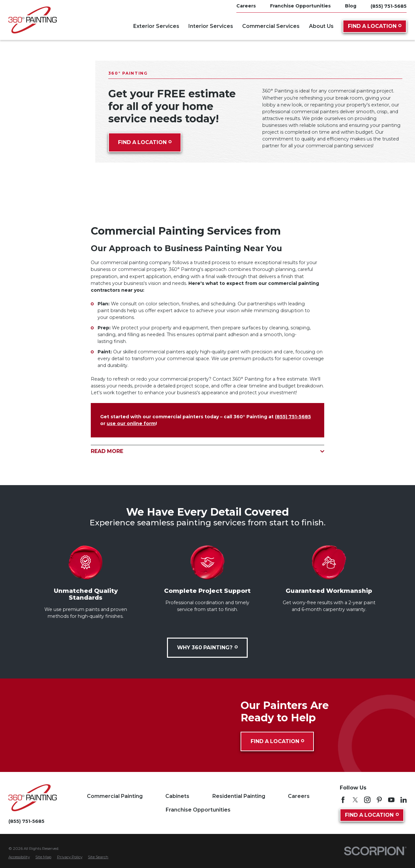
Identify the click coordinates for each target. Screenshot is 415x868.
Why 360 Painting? (208, 648)
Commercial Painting (115, 796)
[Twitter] (355, 800)
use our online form (131, 423)
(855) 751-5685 (389, 6)
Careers (299, 796)
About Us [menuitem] (321, 26)
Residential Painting (239, 796)
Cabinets (177, 796)
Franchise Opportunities (198, 810)
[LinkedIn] (404, 800)
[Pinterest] (379, 800)
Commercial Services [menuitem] (271, 26)
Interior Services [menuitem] (211, 26)
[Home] (33, 20)
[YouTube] (391, 800)
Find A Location (375, 26)
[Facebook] (343, 800)
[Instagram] (367, 800)
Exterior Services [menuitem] (156, 26)
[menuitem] (19, 857)
